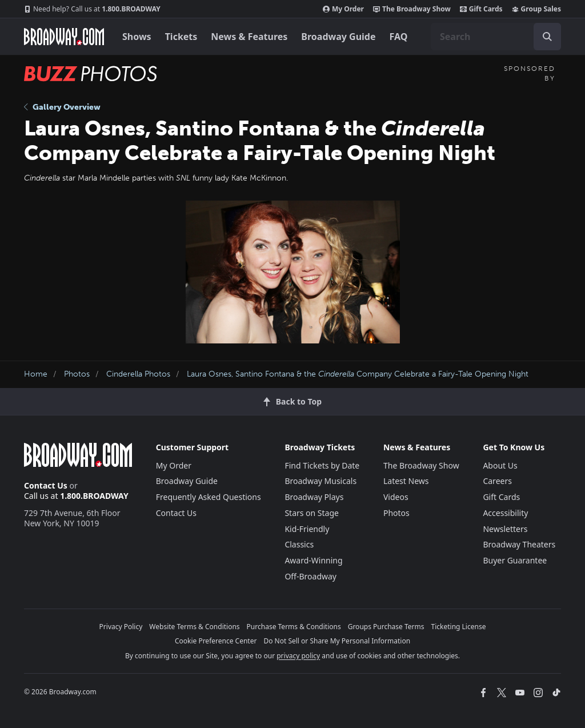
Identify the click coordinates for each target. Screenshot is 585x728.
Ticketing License (459, 627)
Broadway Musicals (320, 481)
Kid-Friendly (307, 529)
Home (36, 374)
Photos (77, 374)
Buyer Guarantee (515, 560)
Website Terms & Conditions (194, 627)
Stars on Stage (312, 513)
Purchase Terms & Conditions (294, 627)
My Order (343, 9)
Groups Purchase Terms (386, 627)
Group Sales (536, 9)
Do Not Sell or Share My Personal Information (337, 641)
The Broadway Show (412, 9)
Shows (137, 37)
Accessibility (505, 513)
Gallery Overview (62, 107)
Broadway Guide (338, 37)
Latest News (406, 481)
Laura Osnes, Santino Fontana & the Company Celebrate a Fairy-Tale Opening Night (358, 374)
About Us (500, 465)
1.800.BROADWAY (92, 9)
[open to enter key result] (547, 37)
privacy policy (298, 656)
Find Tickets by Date (322, 465)
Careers (497, 481)
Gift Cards (481, 9)
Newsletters (505, 529)
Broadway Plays (314, 497)
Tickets (181, 37)
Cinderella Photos (138, 374)
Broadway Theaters (519, 544)
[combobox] (496, 37)
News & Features (249, 37)
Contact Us (46, 485)
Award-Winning (313, 560)
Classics (299, 544)
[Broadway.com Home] (64, 37)
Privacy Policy (121, 627)
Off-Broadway (310, 576)
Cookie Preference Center (216, 641)
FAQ (399, 37)
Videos (396, 497)
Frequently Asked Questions (209, 497)
